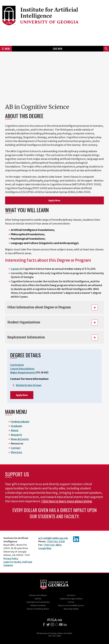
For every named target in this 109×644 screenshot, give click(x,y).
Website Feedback (38, 605)
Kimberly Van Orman (29, 385)
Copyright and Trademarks (38, 602)
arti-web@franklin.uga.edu (53, 538)
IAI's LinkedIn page (76, 539)
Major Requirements (23, 372)
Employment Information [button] (26, 337)
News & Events (20, 439)
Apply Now (54, 200)
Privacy (71, 602)
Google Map (45, 548)
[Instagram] (52, 624)
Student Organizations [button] (24, 322)
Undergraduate (20, 422)
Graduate (16, 426)
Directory (16, 452)
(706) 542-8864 (53, 545)
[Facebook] (44, 624)
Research (16, 435)
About (15, 430)
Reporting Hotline (71, 609)
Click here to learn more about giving (67, 501)
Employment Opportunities (71, 599)
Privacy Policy (11, 558)
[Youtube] (61, 624)
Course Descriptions (22, 369)
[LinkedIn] (65, 624)
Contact (16, 448)
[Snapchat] (57, 624)
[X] (48, 624)
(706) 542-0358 (56, 541)
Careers (15, 269)
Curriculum (17, 365)
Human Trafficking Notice (38, 609)
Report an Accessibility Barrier (71, 605)
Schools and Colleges (38, 595)
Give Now (58, 49)
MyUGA (38, 599)
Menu (6, 49)
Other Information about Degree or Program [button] (39, 307)
